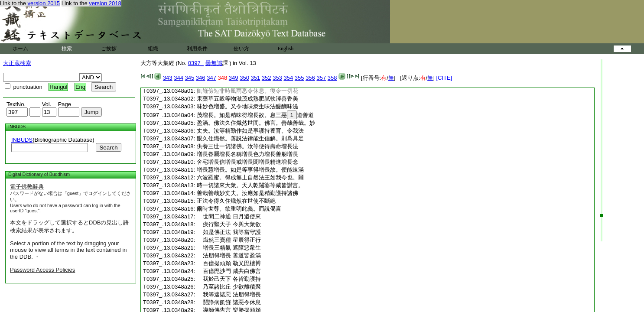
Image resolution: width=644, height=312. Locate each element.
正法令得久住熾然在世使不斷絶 (236, 201)
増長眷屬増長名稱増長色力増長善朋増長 (247, 154)
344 (179, 78)
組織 (153, 49)
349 (234, 78)
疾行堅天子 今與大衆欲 (229, 224)
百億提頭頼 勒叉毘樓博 (229, 263)
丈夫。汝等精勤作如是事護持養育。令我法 (250, 131)
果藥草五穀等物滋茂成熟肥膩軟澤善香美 (247, 99)
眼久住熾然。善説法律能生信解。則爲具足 (250, 138)
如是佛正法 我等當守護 (229, 232)
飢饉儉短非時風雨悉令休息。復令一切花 (247, 91)
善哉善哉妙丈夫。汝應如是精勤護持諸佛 (247, 193)
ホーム (20, 49)
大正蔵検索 (17, 63)
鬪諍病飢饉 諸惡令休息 (229, 302)
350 (244, 78)
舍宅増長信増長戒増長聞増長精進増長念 (247, 162)
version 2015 (44, 3)
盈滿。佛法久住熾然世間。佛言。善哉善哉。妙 (256, 123)
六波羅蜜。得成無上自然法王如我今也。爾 (250, 177)
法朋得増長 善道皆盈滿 (229, 255)
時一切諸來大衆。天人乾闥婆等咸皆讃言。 (250, 185)
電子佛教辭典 (27, 187)
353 (277, 78)
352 (267, 78)
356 (310, 78)
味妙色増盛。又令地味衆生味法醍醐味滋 (247, 106)
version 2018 (105, 3)
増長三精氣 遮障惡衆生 (229, 248)
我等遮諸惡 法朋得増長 (229, 294)
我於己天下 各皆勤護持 (229, 279)
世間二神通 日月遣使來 (229, 216)
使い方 (241, 49)
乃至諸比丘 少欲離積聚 (229, 287)
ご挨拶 (109, 49)
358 (332, 78)
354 (288, 78)
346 (201, 78)
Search (108, 148)
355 (299, 78)
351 (256, 78)
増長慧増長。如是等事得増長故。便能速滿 (250, 170)
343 (168, 78)
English (286, 49)
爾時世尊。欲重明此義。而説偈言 (239, 209)
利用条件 (197, 49)
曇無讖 (214, 63)
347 (211, 78)
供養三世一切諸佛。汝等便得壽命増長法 (247, 146)
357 (321, 78)
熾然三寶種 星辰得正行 (229, 240)
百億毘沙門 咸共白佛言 (229, 271)
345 (190, 78)
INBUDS (22, 140)
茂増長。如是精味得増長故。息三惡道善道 (255, 115)
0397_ (196, 63)
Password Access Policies (42, 270)
